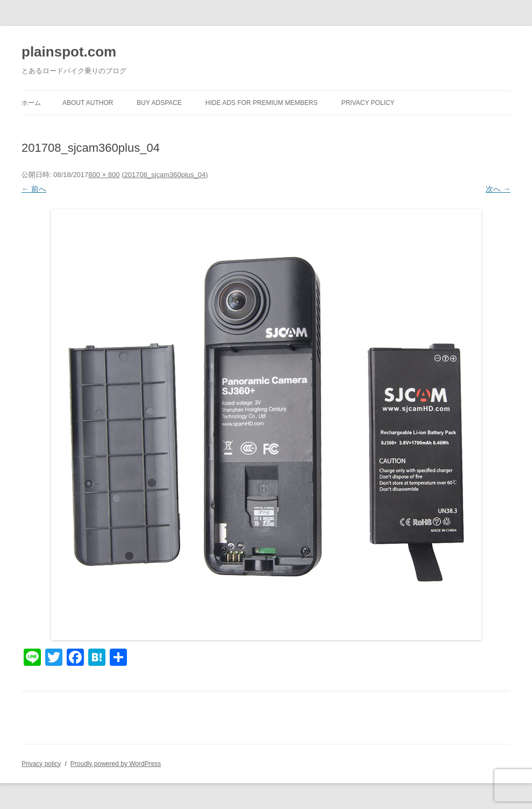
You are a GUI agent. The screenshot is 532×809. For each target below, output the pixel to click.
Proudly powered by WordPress (116, 764)
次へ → (498, 189)
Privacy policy (368, 103)
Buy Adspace (159, 103)
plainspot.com (69, 52)
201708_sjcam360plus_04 (165, 175)
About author (88, 103)
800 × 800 (104, 175)
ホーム (31, 103)
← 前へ (34, 189)
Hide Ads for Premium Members (262, 103)
